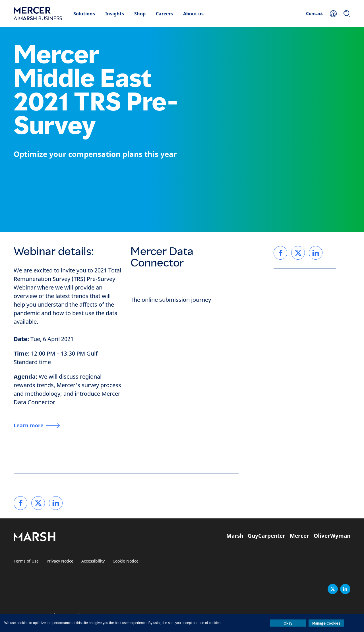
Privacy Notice (60, 561)
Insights (115, 14)
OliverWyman (332, 536)
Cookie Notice (126, 561)
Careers (164, 14)
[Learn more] (37, 426)
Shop (140, 14)
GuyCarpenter (266, 536)
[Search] (347, 14)
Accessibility (93, 561)
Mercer (299, 536)
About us (193, 14)
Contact (315, 13)
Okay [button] (288, 623)
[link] (20, 503)
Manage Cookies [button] (326, 623)
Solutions (84, 14)
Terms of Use (26, 561)
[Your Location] (333, 14)
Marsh (235, 536)
